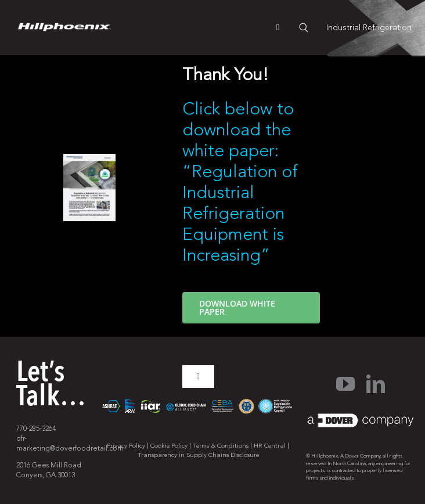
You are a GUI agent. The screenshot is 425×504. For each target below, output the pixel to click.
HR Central (270, 446)
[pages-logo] (64, 28)
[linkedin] (376, 384)
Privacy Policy (126, 446)
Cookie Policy (169, 446)
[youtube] (345, 384)
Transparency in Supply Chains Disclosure (198, 455)
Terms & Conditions (221, 446)
